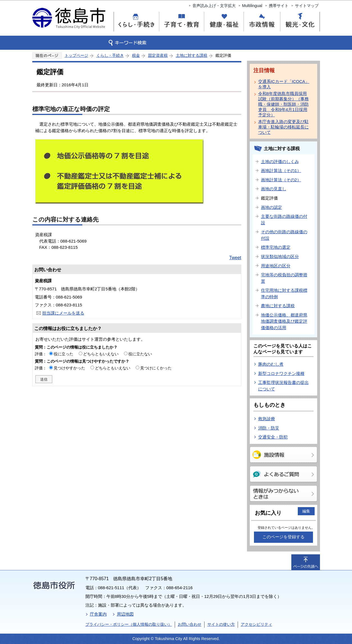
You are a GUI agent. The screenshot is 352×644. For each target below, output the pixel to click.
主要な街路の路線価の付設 (284, 220)
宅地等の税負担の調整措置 (284, 278)
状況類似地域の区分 (280, 257)
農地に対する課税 (278, 306)
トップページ (76, 55)
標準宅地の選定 (276, 247)
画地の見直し (274, 189)
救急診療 (267, 419)
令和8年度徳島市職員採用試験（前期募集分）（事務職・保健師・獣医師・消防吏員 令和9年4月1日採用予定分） (283, 104)
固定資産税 (158, 55)
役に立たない (140, 354)
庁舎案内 (98, 614)
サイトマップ (307, 6)
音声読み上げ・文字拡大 (214, 6)
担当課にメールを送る (63, 313)
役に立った (63, 354)
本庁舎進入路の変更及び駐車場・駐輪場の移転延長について (283, 127)
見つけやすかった (69, 368)
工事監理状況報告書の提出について (283, 386)
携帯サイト (279, 6)
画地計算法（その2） (281, 180)
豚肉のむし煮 (271, 364)
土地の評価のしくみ (280, 161)
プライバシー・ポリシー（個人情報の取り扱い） (129, 624)
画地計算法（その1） (281, 170)
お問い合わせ (190, 624)
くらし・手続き (110, 55)
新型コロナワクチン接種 (281, 373)
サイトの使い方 (221, 624)
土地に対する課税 (192, 55)
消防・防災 (269, 428)
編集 (306, 511)
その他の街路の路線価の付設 (284, 235)
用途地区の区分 (276, 266)
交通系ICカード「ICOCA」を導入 (284, 84)
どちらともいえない (101, 354)
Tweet (235, 258)
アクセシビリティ (256, 624)
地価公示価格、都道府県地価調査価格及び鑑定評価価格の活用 (284, 321)
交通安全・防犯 (273, 437)
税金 (136, 55)
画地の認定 (272, 207)
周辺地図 (125, 614)
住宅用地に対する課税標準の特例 (284, 293)
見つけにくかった (156, 368)
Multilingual (252, 6)
